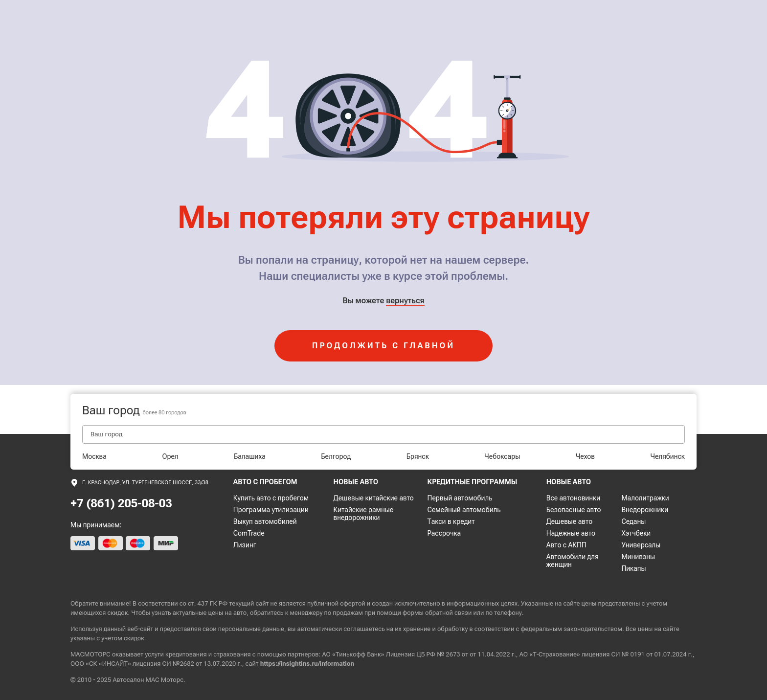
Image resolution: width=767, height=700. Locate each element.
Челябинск (668, 456)
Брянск (418, 456)
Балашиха (250, 456)
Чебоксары (502, 456)
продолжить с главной (383, 346)
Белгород (336, 456)
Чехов (585, 456)
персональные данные (251, 629)
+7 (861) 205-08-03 (121, 503)
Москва (94, 456)
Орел (170, 456)
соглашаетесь (364, 629)
